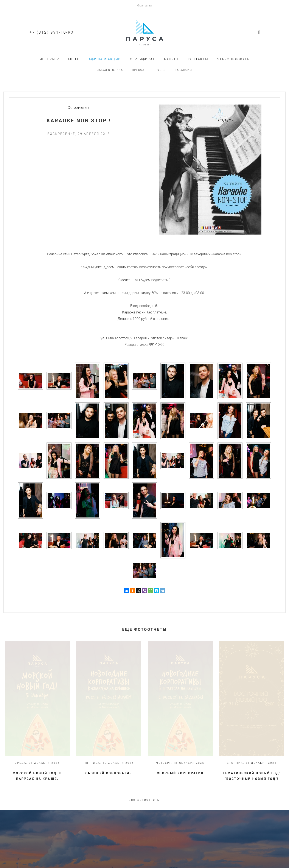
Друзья (160, 70)
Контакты (198, 59)
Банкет (171, 59)
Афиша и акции (105, 59)
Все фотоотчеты (144, 800)
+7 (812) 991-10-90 (52, 32)
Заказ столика (110, 70)
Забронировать (233, 59)
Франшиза (144, 5)
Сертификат (143, 59)
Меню (74, 59)
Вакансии (183, 70)
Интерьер (49, 59)
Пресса (138, 70)
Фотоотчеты (78, 108)
